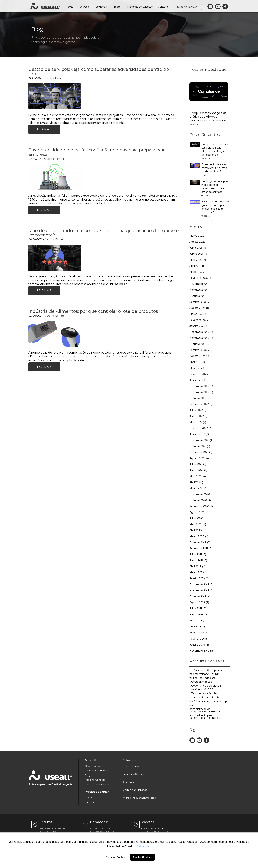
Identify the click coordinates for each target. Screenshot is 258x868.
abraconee (206, 701)
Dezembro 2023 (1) (201, 332)
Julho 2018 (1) (198, 609)
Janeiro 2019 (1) (199, 578)
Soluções (101, 7)
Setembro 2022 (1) (201, 404)
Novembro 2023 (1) (201, 338)
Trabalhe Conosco (95, 780)
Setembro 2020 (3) (201, 506)
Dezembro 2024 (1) (201, 284)
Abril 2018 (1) (197, 627)
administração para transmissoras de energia (205, 717)
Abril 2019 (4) (197, 566)
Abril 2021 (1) (197, 482)
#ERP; (216, 674)
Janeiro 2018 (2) (199, 645)
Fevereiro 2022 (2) (201, 428)
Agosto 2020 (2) (199, 512)
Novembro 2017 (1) (201, 651)
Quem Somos (93, 766)
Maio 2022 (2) (198, 422)
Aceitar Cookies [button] (142, 857)
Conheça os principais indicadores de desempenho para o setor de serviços (215, 188)
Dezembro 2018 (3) (201, 585)
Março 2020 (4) (199, 536)
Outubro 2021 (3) (200, 446)
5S (212, 697)
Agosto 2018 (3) (199, 603)
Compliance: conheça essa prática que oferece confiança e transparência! (208, 117)
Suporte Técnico (187, 7)
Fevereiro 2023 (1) (200, 374)
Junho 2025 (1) (198, 254)
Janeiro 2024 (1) (199, 326)
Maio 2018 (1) (198, 621)
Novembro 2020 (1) (201, 494)
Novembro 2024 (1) (201, 290)
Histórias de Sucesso (140, 7)
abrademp (220, 701)
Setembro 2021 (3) (201, 452)
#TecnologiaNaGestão (203, 693)
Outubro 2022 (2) (200, 398)
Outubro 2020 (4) (200, 500)
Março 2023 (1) (198, 368)
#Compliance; (215, 670)
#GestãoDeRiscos (201, 682)
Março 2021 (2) (198, 488)
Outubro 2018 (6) (200, 597)
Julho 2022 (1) (198, 410)
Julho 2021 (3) (198, 464)
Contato (163, 7)
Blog (117, 7)
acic (192, 705)
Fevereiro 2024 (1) (200, 320)
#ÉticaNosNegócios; (202, 678)
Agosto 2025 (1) (199, 242)
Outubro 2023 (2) (200, 344)
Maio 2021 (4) (198, 476)
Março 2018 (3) (199, 633)
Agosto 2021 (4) (199, 458)
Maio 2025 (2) (198, 260)
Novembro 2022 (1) (201, 392)
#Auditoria (198, 670)
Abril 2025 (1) (197, 266)
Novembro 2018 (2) (201, 591)
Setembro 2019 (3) (201, 548)
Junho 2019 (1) (198, 560)
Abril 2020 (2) (198, 530)
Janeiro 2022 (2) (199, 434)
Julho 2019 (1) (198, 554)
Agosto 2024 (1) (199, 308)
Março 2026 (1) (198, 236)
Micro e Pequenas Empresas (139, 798)
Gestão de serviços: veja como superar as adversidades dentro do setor (99, 71)
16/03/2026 (194, 124)
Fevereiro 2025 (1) (200, 278)
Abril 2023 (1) (197, 362)
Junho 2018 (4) (199, 615)
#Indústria (196, 690)
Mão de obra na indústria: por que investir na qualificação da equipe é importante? (104, 233)
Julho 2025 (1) (198, 248)
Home (69, 7)
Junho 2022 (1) (198, 416)
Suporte (90, 802)
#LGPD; (209, 690)
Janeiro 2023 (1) (199, 380)
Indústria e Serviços (134, 774)
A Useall (85, 7)
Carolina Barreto (55, 78)
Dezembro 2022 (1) (201, 386)
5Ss (217, 697)
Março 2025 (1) (198, 272)
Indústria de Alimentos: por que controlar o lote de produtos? (94, 311)
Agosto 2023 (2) (199, 356)
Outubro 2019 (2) (200, 542)
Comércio (129, 782)
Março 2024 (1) (198, 314)
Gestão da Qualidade (135, 790)
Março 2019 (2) (198, 572)
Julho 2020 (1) (198, 518)
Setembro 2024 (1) (201, 302)
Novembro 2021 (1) (201, 440)
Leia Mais (44, 129)
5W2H (193, 701)
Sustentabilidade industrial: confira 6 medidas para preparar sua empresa (97, 152)
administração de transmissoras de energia (205, 710)
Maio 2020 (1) (198, 524)
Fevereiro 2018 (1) (200, 639)
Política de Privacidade (98, 784)
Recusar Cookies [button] (116, 857)
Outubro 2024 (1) (200, 296)
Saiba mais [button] (144, 847)
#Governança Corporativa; (205, 686)
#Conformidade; (199, 674)
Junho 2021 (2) (198, 470)
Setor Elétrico (131, 766)
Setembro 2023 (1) (201, 350)
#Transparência (199, 697)
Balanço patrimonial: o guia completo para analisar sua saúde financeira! (215, 209)
